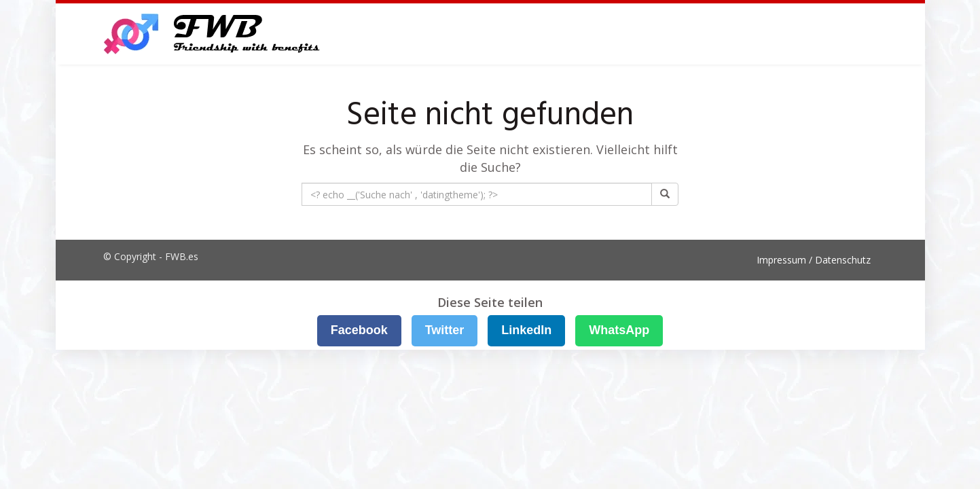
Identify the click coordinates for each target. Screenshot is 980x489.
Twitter (445, 330)
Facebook (359, 330)
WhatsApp (619, 330)
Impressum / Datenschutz (814, 260)
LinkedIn (526, 330)
